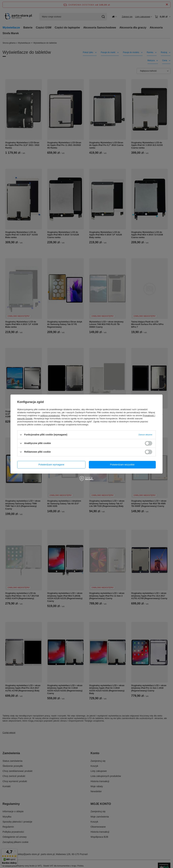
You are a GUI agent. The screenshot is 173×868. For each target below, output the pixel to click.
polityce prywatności (50, 415)
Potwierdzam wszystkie (122, 465)
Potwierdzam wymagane (51, 465)
